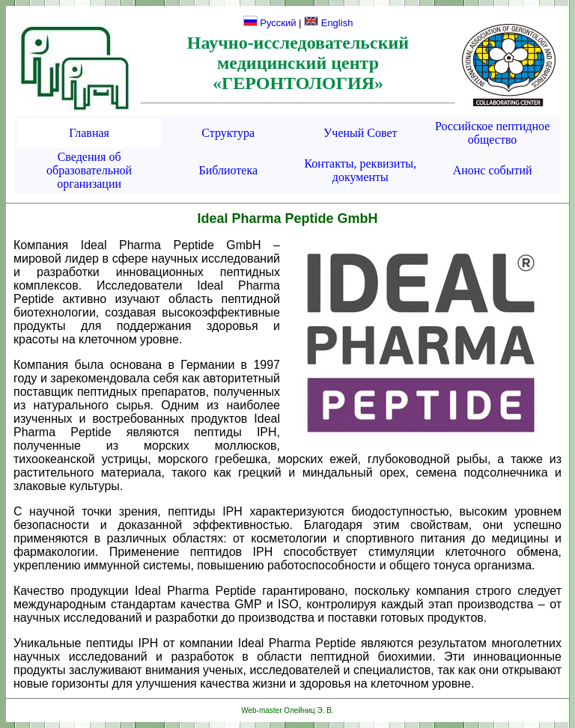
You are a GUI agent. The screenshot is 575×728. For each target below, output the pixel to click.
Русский (270, 23)
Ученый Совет (360, 133)
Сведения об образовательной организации (89, 170)
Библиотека (229, 170)
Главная (89, 133)
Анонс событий (493, 170)
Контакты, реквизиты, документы (360, 170)
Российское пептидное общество (492, 133)
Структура (228, 133)
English (328, 23)
